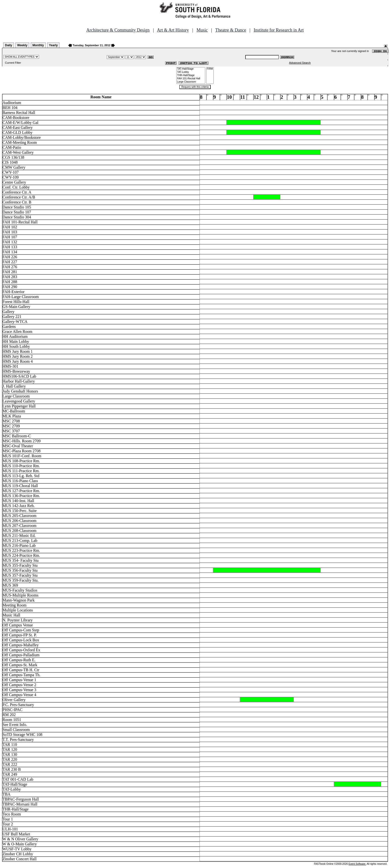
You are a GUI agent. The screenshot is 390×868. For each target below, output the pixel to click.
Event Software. (357, 864)
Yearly (53, 45)
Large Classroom (191, 82)
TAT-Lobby (191, 72)
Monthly (38, 45)
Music (202, 30)
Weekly (22, 45)
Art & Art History (173, 30)
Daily (9, 45)
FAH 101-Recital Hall (191, 79)
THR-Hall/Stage (191, 76)
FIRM (210, 69)
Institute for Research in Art (279, 30)
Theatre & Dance (231, 30)
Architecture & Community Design (118, 30)
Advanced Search (300, 63)
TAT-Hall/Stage (191, 69)
